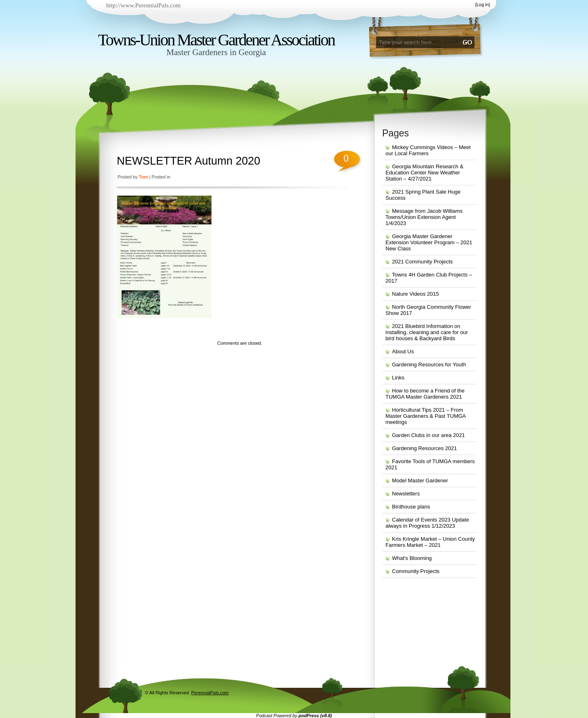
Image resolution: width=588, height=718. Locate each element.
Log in (483, 4)
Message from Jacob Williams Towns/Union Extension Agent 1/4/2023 (424, 217)
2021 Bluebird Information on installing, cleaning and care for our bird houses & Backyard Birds (427, 332)
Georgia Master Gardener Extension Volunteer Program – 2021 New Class (429, 242)
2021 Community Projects (422, 262)
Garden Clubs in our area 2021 (429, 435)
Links (398, 378)
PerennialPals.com (210, 693)
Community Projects (416, 571)
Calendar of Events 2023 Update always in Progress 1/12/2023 (427, 523)
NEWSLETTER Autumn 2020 (188, 161)
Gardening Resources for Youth (429, 365)
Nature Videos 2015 (415, 294)
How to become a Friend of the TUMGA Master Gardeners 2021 (425, 394)
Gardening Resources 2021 (424, 448)
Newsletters (406, 494)
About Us (403, 351)
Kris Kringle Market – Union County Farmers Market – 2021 (430, 542)
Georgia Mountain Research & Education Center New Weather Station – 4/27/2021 (424, 173)
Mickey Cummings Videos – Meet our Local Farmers (428, 150)
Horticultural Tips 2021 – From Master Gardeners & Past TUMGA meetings (426, 416)
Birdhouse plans (411, 507)
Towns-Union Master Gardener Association (216, 40)
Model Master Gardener (420, 481)
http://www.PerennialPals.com (143, 5)
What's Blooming (412, 558)
